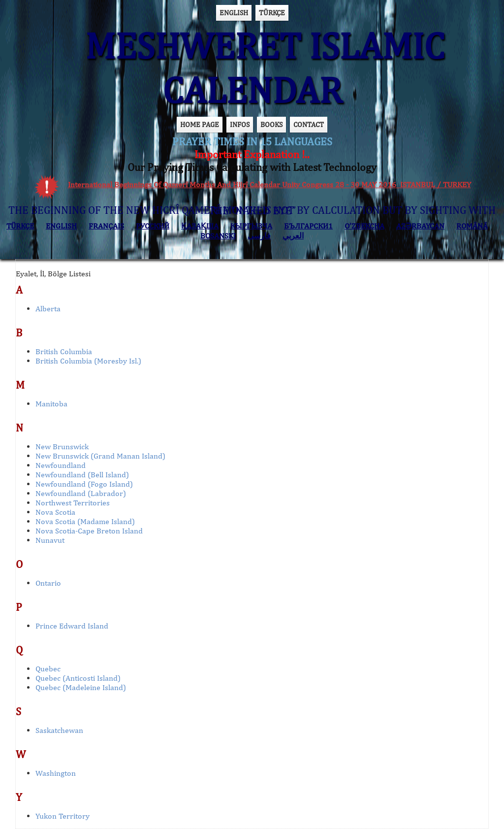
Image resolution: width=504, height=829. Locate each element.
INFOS (240, 124)
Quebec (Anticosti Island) (78, 678)
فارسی (259, 236)
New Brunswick (62, 447)
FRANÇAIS (106, 226)
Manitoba (51, 404)
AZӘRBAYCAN (420, 226)
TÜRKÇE (272, 13)
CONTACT (309, 124)
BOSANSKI (218, 236)
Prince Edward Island (72, 626)
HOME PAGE (200, 124)
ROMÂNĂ (472, 226)
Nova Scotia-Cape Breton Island (89, 531)
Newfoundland (61, 465)
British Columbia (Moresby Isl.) (88, 361)
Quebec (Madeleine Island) (81, 687)
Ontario (48, 583)
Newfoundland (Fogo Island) (84, 484)
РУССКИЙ (153, 226)
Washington (56, 773)
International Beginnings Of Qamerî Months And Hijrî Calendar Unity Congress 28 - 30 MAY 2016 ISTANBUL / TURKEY (269, 184)
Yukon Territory (63, 816)
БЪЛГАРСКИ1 (308, 226)
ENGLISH (234, 13)
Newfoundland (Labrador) (81, 493)
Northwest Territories (73, 503)
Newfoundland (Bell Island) (82, 475)
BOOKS (271, 124)
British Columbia (64, 351)
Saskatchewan (59, 730)
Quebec (48, 669)
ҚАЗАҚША (200, 226)
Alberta (48, 309)
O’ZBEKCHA (364, 226)
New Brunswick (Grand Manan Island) (100, 456)
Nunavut (50, 540)
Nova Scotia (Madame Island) (85, 521)
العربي (293, 236)
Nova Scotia (55, 512)
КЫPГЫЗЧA (251, 226)
